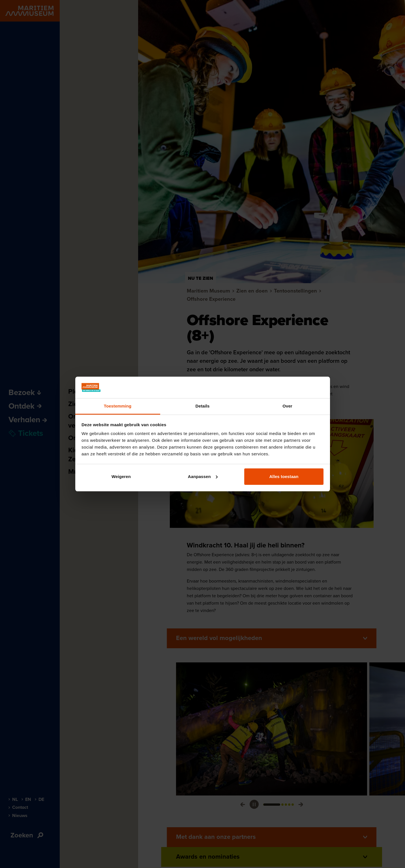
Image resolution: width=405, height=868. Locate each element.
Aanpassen (203, 476)
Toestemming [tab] (118, 406)
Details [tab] (203, 406)
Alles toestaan (284, 476)
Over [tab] (287, 406)
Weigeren (121, 476)
